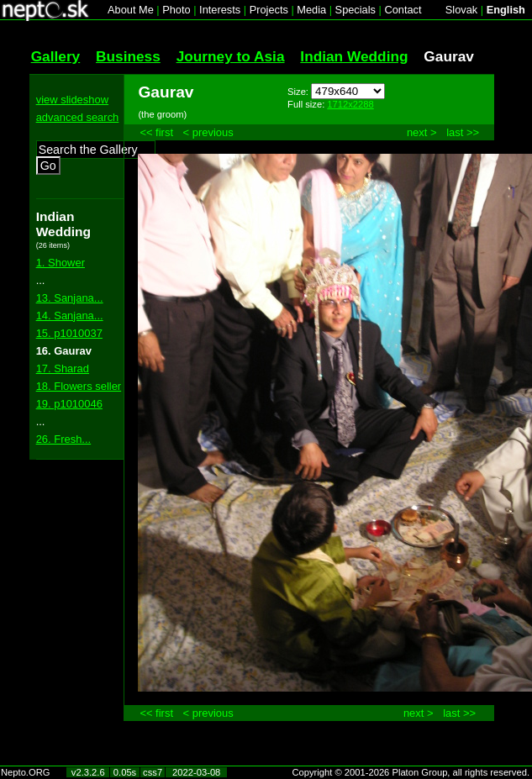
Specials (356, 10)
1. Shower (61, 263)
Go (48, 166)
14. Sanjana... (70, 316)
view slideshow (72, 100)
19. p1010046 (69, 404)
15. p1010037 (69, 333)
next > (422, 132)
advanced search (78, 117)
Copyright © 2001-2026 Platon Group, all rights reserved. (411, 772)
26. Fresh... (64, 439)
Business (128, 56)
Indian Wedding (354, 56)
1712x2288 (350, 104)
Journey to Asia (231, 56)
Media (311, 10)
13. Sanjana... (70, 298)
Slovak (461, 10)
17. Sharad (63, 368)
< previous (208, 132)
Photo (176, 10)
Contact (403, 10)
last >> (463, 132)
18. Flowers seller (79, 386)
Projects (269, 10)
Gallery (56, 56)
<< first (156, 132)
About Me (131, 10)
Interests (220, 10)
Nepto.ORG (25, 772)
